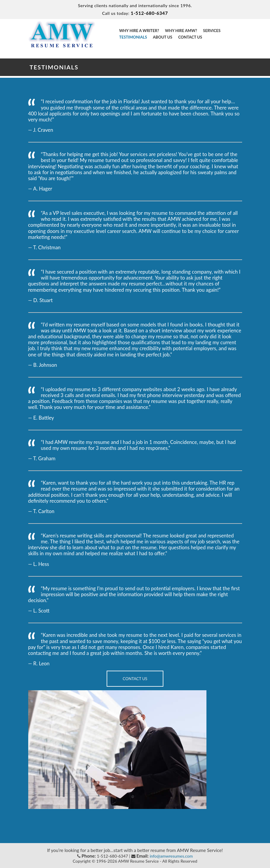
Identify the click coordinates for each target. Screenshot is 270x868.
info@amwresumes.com (171, 856)
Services (212, 31)
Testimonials (133, 37)
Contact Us (190, 37)
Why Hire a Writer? (139, 31)
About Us (163, 37)
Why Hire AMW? (181, 31)
